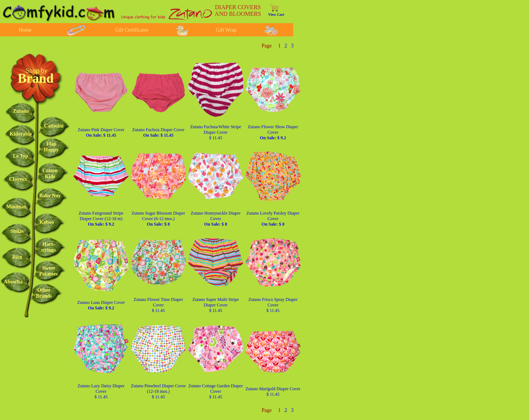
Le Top (21, 156)
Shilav (17, 231)
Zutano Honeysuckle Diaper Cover (215, 219)
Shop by (37, 71)
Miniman (16, 207)
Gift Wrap (226, 30)
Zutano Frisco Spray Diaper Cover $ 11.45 (273, 305)
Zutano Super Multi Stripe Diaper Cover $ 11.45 (216, 305)
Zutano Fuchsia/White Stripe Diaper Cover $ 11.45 (216, 132)
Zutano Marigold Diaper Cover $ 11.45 (273, 392)
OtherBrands (44, 293)
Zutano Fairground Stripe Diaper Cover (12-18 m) (101, 219)
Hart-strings (48, 247)
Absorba (13, 282)
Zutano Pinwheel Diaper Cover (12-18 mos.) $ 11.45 (158, 391)
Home (25, 30)
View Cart (276, 15)
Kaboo (47, 222)
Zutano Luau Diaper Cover (101, 305)
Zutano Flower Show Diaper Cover (273, 132)
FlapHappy (51, 147)
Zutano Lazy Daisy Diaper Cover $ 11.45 (101, 391)
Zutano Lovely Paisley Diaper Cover (273, 219)
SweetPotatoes (49, 271)
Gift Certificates (132, 30)
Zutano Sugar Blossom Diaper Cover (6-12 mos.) (158, 219)
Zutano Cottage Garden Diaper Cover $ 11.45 (216, 391)
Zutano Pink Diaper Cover (101, 132)
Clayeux (18, 179)
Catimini (54, 126)
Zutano (21, 111)
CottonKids (50, 174)
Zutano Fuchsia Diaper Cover (158, 132)
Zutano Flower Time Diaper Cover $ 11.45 (158, 305)
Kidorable (21, 134)
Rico (17, 257)
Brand (36, 78)
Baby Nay (50, 196)
